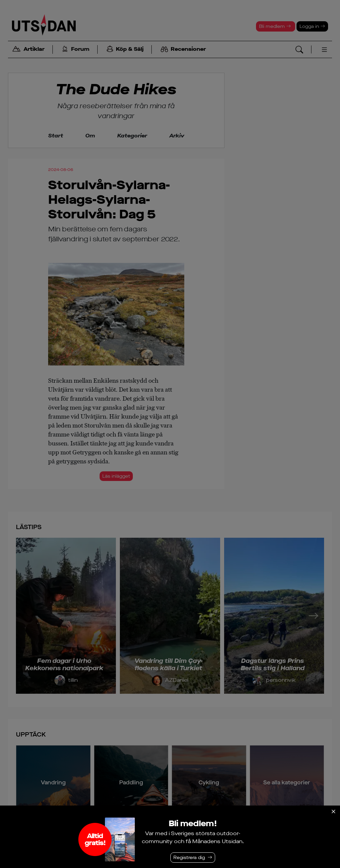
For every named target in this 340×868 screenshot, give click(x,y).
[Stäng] (333, 812)
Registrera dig (189, 858)
